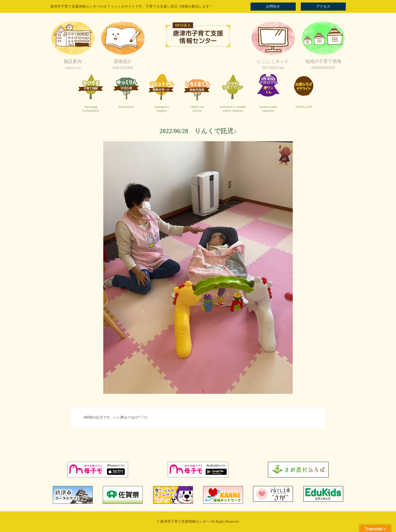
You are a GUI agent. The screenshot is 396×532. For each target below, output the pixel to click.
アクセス (323, 6)
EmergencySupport (162, 109)
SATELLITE (304, 107)
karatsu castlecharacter (268, 109)
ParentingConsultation (91, 109)
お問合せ (273, 6)
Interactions (126, 107)
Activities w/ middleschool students (233, 109)
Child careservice (197, 109)
